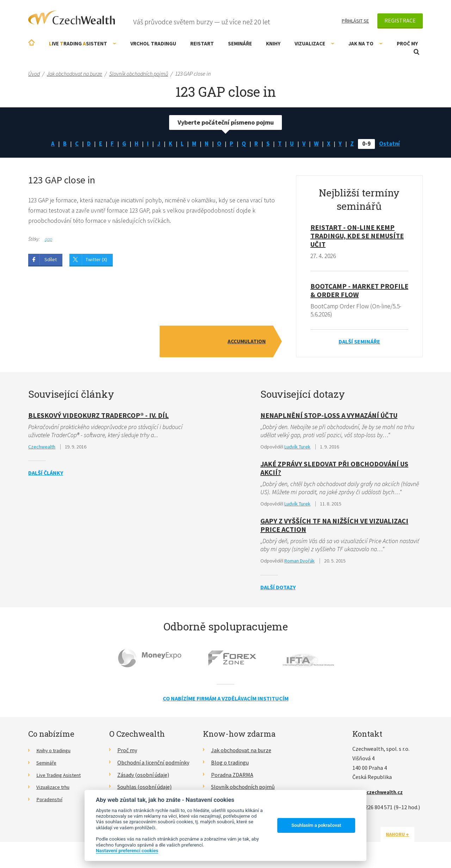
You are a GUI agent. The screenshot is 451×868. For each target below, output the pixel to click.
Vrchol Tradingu (153, 43)
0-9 (369, 144)
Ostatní (393, 144)
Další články (46, 475)
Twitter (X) (96, 261)
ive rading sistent (83, 43)
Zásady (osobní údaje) (143, 777)
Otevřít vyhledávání (416, 52)
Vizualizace (314, 43)
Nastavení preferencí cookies (127, 850)
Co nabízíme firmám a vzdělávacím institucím (226, 701)
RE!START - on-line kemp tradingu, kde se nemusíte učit (357, 237)
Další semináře (359, 343)
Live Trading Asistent (62, 777)
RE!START (202, 43)
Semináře (240, 43)
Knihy (273, 43)
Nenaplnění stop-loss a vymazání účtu (329, 417)
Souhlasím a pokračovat (316, 825)
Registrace (400, 20)
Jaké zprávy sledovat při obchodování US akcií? (334, 470)
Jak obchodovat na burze (241, 753)
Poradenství (51, 801)
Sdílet (51, 261)
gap (48, 240)
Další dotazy (278, 590)
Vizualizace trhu (55, 789)
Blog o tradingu (230, 765)
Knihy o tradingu (56, 753)
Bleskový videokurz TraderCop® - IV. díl (98, 417)
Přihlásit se (355, 21)
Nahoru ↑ (406, 837)
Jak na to (366, 43)
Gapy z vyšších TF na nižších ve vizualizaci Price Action (334, 527)
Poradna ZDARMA (232, 777)
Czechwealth (42, 448)
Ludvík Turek (297, 448)
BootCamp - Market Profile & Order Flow (359, 291)
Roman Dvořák (299, 564)
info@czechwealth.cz (380, 794)
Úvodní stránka (32, 42)
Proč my (407, 43)
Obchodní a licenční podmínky (153, 765)
